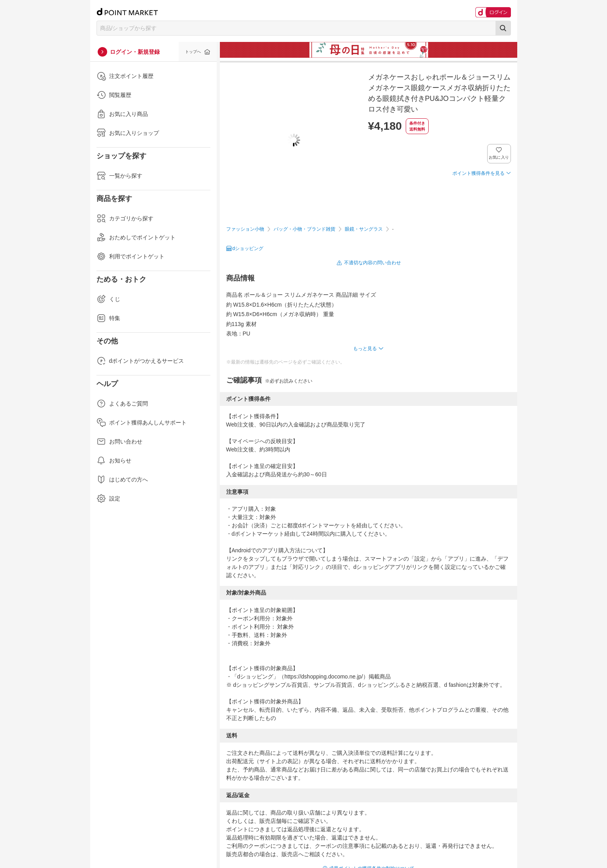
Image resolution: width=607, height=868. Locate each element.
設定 (108, 498)
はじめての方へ (122, 479)
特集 (108, 318)
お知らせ (114, 461)
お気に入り (499, 157)
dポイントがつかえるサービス (140, 361)
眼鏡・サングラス (364, 229)
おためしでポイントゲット (136, 237)
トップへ (193, 52)
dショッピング (248, 248)
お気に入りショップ (128, 133)
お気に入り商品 (122, 114)
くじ (108, 299)
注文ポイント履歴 (125, 76)
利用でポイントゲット (130, 256)
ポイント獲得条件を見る (478, 173)
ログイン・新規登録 (135, 52)
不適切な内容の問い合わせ (373, 263)
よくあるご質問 (122, 404)
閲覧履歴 (114, 95)
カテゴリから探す (125, 218)
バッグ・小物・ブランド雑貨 (304, 229)
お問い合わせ (119, 442)
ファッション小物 (245, 229)
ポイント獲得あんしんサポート (142, 423)
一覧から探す (119, 176)
